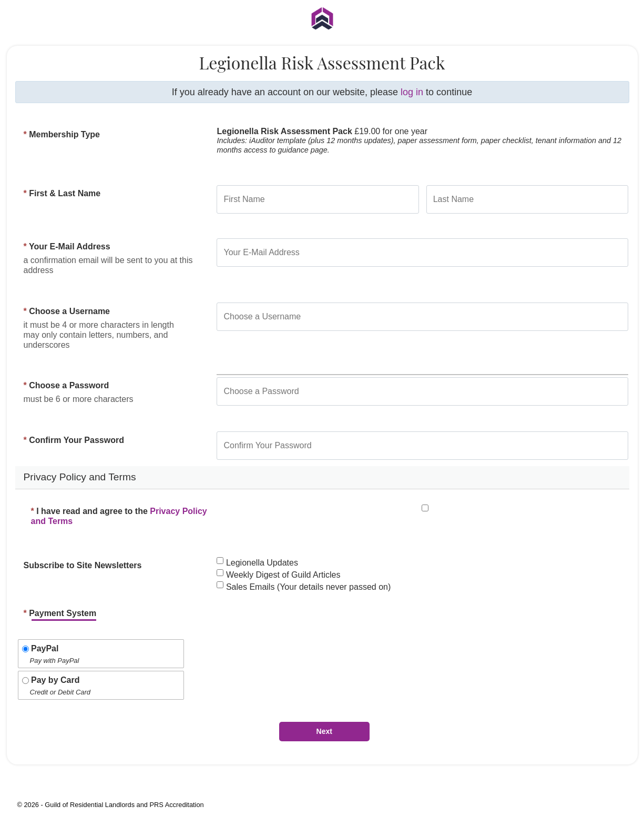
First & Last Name (62, 193)
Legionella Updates (257, 563)
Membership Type (62, 134)
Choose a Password (67, 385)
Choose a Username (67, 311)
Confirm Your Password (74, 440)
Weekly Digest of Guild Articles (278, 575)
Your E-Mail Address (67, 246)
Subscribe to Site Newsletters (83, 565)
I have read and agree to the (119, 516)
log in (412, 92)
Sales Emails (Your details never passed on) (304, 587)
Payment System (60, 613)
